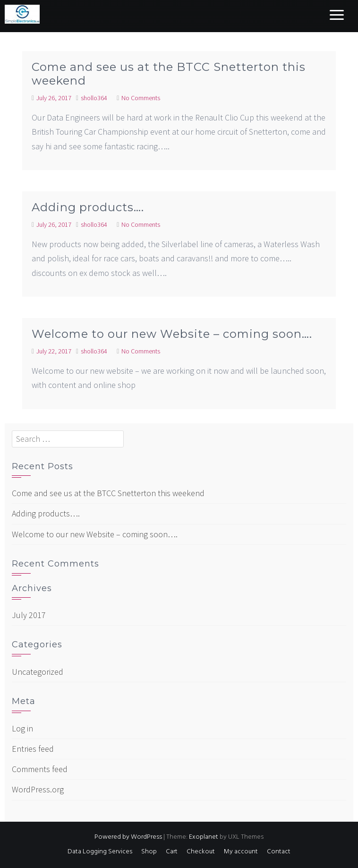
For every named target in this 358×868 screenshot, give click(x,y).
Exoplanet (204, 837)
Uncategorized (38, 672)
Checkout (201, 852)
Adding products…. (88, 207)
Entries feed (33, 749)
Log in (22, 728)
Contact (279, 852)
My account (241, 852)
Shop (149, 852)
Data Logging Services (100, 852)
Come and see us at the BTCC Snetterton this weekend (169, 74)
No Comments (141, 98)
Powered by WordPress (128, 837)
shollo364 (94, 98)
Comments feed (40, 769)
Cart (172, 852)
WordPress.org (38, 789)
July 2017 (29, 615)
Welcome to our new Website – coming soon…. (172, 334)
